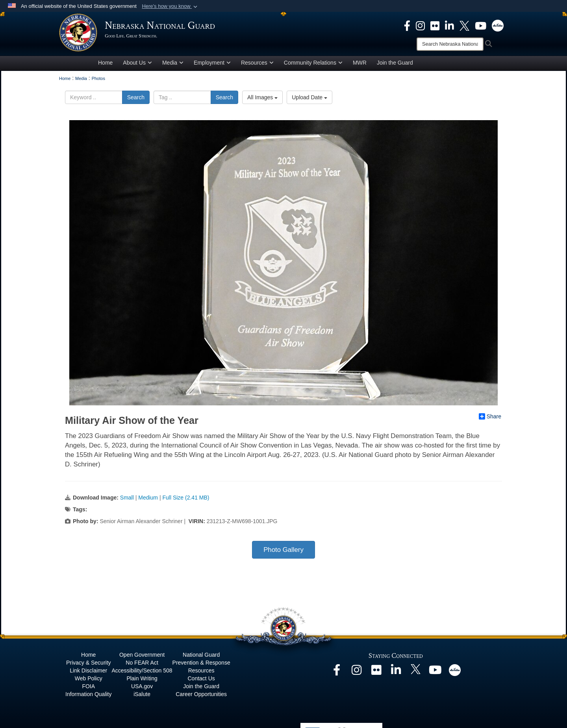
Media (173, 64)
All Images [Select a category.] (262, 99)
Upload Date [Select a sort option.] (309, 99)
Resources (257, 64)
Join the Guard (395, 64)
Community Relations (313, 64)
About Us (137, 64)
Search (136, 99)
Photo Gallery (283, 551)
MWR (360, 64)
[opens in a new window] (407, 25)
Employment (212, 64)
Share (490, 418)
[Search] (450, 44)
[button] (170, 6)
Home (105, 64)
